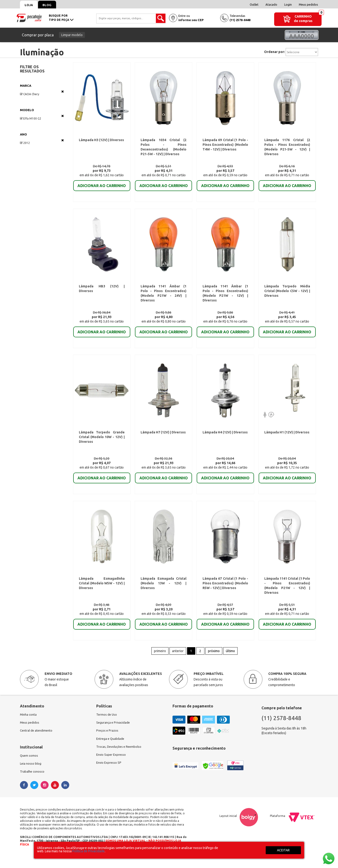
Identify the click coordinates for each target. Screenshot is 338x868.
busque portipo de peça (61, 18)
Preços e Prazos (108, 742)
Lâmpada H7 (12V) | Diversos (163, 439)
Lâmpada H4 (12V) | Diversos (225, 439)
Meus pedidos (308, 4)
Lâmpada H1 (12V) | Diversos (287, 439)
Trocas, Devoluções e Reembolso (121, 759)
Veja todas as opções (63, 91)
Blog (51, 5)
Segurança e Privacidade (114, 734)
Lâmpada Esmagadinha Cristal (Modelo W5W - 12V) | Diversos (102, 593)
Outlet (254, 4)
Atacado (271, 4)
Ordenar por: (275, 52)
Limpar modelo (72, 35)
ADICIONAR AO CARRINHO (102, 187)
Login (288, 4)
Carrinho (303, 16)
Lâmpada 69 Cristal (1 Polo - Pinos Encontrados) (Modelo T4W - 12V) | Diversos (225, 146)
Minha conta (29, 725)
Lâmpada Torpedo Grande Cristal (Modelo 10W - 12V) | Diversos (102, 444)
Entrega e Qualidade (111, 751)
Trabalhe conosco (33, 785)
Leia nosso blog (31, 776)
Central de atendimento (37, 742)
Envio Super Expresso (112, 768)
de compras (303, 21)
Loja (30, 5)
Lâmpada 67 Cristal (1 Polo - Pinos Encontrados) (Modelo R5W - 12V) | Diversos (225, 593)
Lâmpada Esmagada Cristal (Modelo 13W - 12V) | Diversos (163, 593)
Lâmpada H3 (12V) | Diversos (101, 141)
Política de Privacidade (88, 851)
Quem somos (30, 768)
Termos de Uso (107, 725)
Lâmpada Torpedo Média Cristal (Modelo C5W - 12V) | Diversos (287, 295)
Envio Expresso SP (110, 776)
